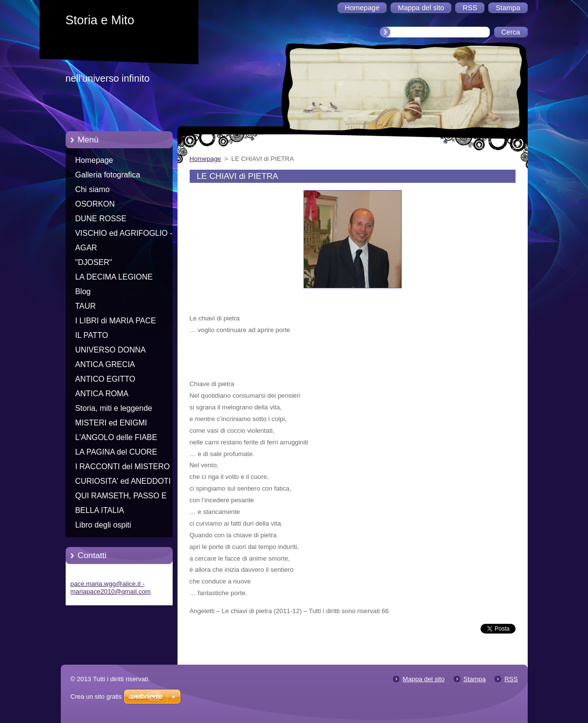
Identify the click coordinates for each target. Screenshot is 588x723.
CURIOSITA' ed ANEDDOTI (123, 481)
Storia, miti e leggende (114, 408)
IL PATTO (92, 335)
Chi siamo (93, 189)
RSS (511, 679)
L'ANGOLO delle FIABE (116, 437)
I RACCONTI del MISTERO (123, 467)
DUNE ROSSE (101, 219)
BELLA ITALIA (100, 510)
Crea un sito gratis (96, 697)
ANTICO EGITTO (106, 379)
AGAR (86, 248)
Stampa (475, 679)
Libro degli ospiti (103, 525)
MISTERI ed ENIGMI (111, 423)
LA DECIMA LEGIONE (114, 277)
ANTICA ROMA (102, 394)
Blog (83, 291)
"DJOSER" (94, 262)
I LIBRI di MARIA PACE (116, 321)
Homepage (94, 160)
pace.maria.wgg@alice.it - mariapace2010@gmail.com (111, 588)
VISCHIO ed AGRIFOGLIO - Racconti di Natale (124, 235)
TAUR (86, 306)
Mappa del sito (424, 679)
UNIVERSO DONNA (111, 350)
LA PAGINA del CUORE (116, 452)
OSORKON (95, 204)
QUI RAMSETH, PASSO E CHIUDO (121, 497)
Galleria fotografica (108, 175)
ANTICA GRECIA (105, 364)
